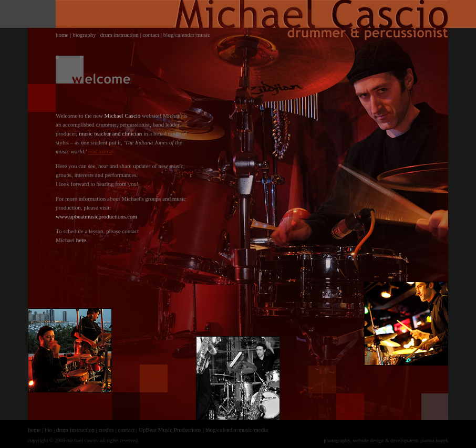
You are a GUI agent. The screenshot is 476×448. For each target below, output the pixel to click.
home (62, 35)
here (81, 240)
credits (106, 430)
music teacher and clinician (110, 133)
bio (48, 430)
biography (84, 35)
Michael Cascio (123, 116)
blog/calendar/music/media (237, 430)
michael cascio (82, 440)
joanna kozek (434, 440)
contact (151, 35)
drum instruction (119, 35)
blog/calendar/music (187, 35)
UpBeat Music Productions (170, 430)
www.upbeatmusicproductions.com (96, 216)
